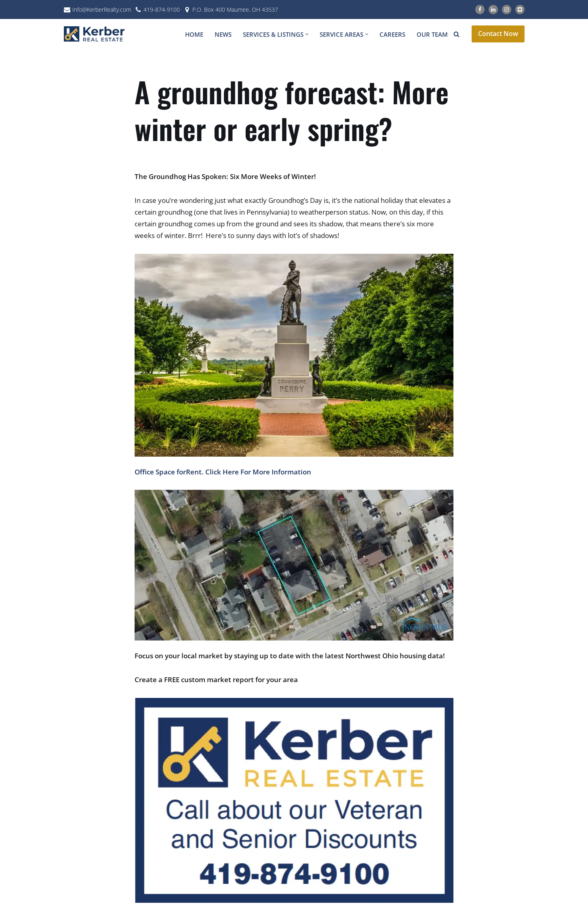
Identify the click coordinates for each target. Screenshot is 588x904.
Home (194, 34)
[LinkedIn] (493, 9)
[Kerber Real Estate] (96, 34)
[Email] (520, 9)
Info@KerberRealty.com (102, 9)
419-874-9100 (162, 9)
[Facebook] (480, 9)
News (223, 34)
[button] (307, 34)
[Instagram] (507, 9)
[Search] (456, 34)
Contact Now (498, 34)
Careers (392, 34)
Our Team (432, 34)
